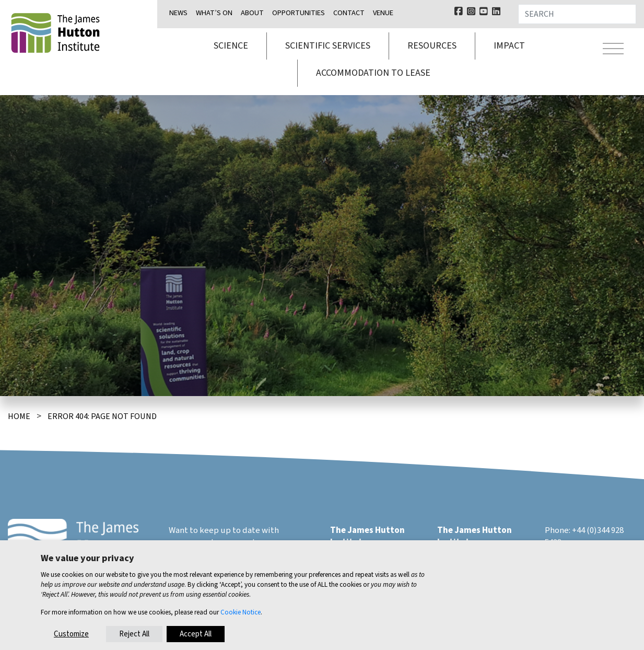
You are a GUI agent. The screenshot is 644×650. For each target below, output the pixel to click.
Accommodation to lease (373, 73)
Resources (432, 46)
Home (19, 416)
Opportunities (298, 13)
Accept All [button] (196, 634)
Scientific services (328, 46)
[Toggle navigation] (613, 50)
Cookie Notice (241, 612)
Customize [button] (71, 634)
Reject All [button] (134, 634)
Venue (383, 13)
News (178, 13)
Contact (349, 13)
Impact (509, 46)
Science (231, 46)
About (252, 13)
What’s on (214, 13)
